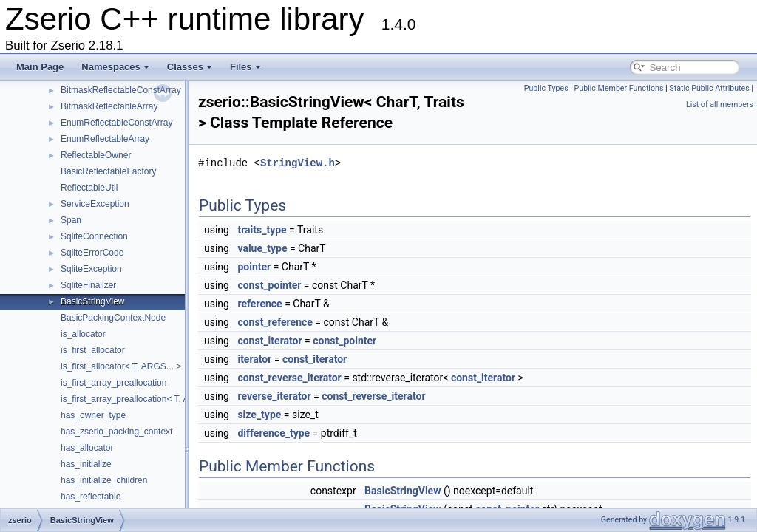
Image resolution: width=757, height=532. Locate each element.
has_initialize (86, 464)
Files (245, 67)
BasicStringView (92, 301)
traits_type (262, 230)
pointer (254, 267)
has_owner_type (93, 415)
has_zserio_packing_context (116, 432)
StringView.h (298, 163)
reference (259, 304)
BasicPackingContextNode (113, 318)
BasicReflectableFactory (108, 171)
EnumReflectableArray (105, 139)
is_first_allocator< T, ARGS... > (121, 366)
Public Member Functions (619, 88)
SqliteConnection (94, 236)
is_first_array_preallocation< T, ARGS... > (142, 399)
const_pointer (269, 285)
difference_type (274, 433)
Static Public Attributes (709, 88)
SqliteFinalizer (88, 285)
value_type (262, 248)
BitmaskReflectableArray (109, 106)
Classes (190, 67)
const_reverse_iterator (289, 378)
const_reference (275, 322)
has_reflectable (91, 497)
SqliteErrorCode (92, 253)
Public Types (546, 88)
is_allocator (83, 334)
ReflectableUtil (89, 188)
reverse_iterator (274, 396)
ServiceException (95, 204)
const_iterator (269, 341)
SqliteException (91, 269)
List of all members (720, 105)
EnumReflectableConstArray (116, 123)
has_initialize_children (104, 480)
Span (71, 220)
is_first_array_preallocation (113, 383)
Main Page (40, 67)
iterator (254, 359)
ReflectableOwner (96, 155)
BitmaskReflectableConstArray (121, 90)
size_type (259, 415)
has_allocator (87, 448)
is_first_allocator (93, 350)
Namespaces (115, 67)
